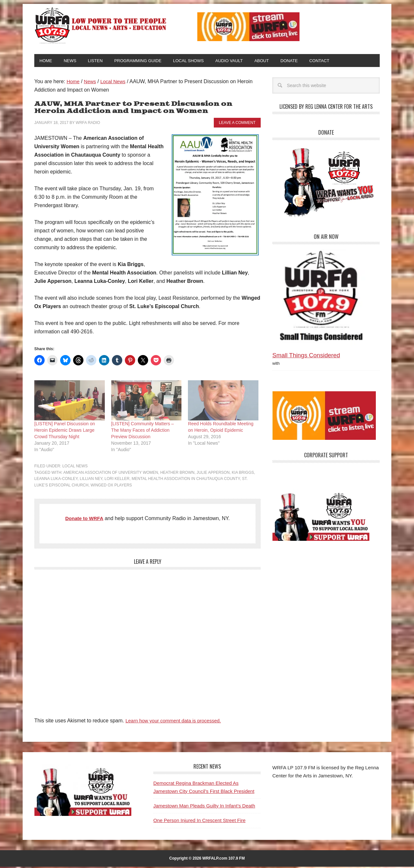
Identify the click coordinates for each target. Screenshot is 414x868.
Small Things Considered (306, 356)
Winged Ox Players (111, 486)
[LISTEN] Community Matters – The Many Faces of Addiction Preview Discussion (143, 431)
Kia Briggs (243, 474)
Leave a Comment (237, 124)
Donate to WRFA (84, 520)
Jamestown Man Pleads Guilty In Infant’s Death (204, 807)
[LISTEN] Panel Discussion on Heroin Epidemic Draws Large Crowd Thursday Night (65, 431)
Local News (75, 467)
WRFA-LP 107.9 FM (101, 25)
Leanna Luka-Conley (56, 480)
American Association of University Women (111, 474)
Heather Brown (177, 474)
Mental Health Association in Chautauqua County (186, 480)
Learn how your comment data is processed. (176, 722)
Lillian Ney (91, 480)
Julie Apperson (213, 474)
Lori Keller (117, 480)
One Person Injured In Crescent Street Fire (199, 822)
